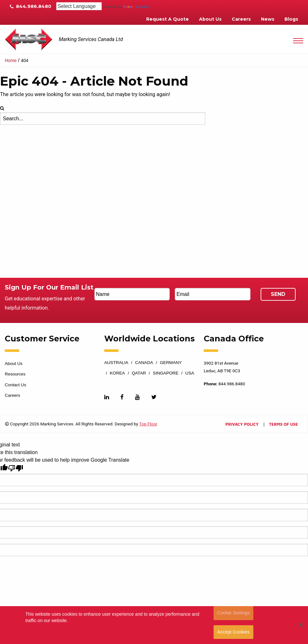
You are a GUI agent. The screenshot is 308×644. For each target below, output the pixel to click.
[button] (301, 625)
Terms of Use (284, 425)
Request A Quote (168, 19)
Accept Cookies (233, 632)
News (268, 19)
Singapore (166, 373)
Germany (171, 363)
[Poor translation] (16, 468)
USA (190, 373)
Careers (241, 19)
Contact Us (15, 385)
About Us (210, 19)
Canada (144, 363)
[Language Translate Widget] (79, 6)
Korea (118, 373)
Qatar (139, 373)
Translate (136, 7)
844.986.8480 (31, 6)
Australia (116, 363)
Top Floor (148, 424)
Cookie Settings (233, 613)
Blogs (291, 19)
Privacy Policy (242, 425)
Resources (15, 374)
